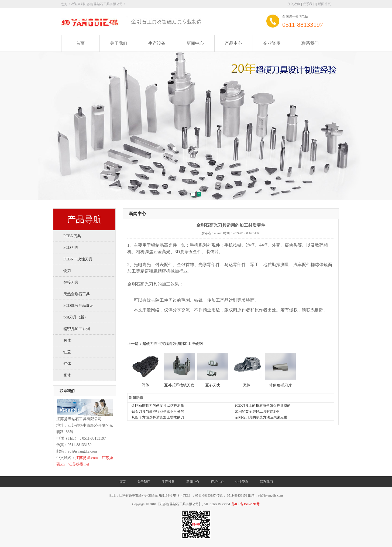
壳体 (67, 375)
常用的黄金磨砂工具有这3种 (257, 411)
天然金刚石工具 (77, 294)
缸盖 (67, 352)
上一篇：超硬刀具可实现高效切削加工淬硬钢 (165, 344)
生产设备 (157, 43)
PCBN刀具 (72, 236)
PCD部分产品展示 (78, 305)
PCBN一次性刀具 (78, 259)
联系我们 (309, 4)
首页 (80, 43)
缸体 (67, 363)
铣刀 (67, 271)
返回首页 (324, 4)
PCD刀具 (71, 247)
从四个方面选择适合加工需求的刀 (158, 417)
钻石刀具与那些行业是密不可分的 (158, 411)
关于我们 (119, 43)
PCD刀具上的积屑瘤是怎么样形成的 (263, 405)
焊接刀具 (71, 282)
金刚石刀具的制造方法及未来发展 (261, 417)
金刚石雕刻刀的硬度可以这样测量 (158, 405)
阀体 (67, 340)
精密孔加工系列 (77, 329)
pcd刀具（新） (76, 317)
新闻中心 (195, 43)
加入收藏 (294, 4)
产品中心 (233, 43)
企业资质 (272, 43)
